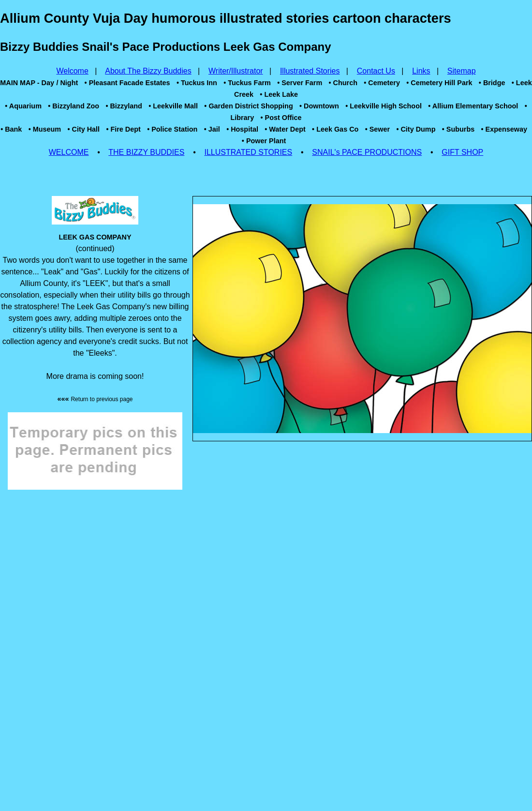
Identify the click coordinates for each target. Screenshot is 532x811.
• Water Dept (285, 129)
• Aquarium (23, 106)
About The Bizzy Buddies (148, 71)
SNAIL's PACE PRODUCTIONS (367, 152)
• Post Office (281, 118)
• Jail (212, 129)
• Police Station (172, 129)
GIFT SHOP (462, 152)
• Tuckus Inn (197, 83)
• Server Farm (300, 83)
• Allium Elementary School (473, 106)
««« (95, 399)
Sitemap (462, 71)
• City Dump (416, 129)
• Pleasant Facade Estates (127, 83)
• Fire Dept (123, 129)
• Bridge (492, 83)
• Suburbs (458, 129)
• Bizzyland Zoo (74, 106)
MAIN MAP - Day (27, 83)
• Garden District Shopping (248, 106)
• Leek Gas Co (335, 129)
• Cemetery (382, 83)
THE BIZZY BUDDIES (146, 152)
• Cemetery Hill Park (439, 83)
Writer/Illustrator (236, 71)
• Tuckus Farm (247, 83)
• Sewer (377, 129)
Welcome (72, 71)
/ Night (67, 83)
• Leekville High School (384, 106)
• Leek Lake (279, 94)
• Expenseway (504, 129)
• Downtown (319, 106)
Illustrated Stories (310, 71)
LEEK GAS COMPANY (95, 237)
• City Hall (83, 129)
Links (421, 71)
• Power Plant (264, 141)
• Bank (11, 129)
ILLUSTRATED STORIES (249, 152)
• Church (343, 83)
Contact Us (376, 71)
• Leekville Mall (173, 106)
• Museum (45, 129)
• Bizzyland (124, 106)
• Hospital (242, 129)
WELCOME (69, 152)
